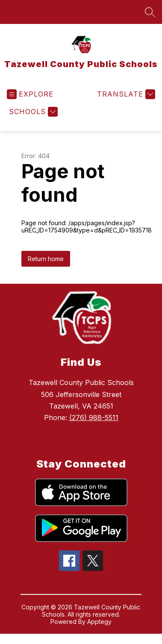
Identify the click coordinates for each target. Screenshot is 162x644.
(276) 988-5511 (94, 418)
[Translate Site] (125, 94)
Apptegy (99, 622)
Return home (46, 259)
